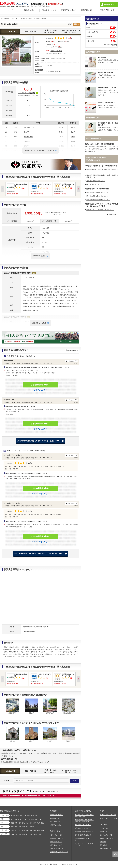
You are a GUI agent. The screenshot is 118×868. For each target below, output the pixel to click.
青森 (17, 816)
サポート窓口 (104, 832)
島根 (24, 830)
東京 (12, 819)
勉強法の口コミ (9, 400)
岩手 (29, 816)
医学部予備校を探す (108, 10)
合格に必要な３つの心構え (96, 181)
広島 (12, 830)
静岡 (35, 823)
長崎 (20, 834)
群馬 (32, 819)
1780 (113, 36)
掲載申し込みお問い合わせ (108, 838)
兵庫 (16, 827)
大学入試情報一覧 (55, 822)
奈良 (27, 827)
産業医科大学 (28, 137)
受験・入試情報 (30, 31)
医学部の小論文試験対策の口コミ (98, 200)
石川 (20, 823)
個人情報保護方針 (106, 849)
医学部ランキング (49, 10)
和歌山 (32, 827)
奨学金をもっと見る (39, 323)
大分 (27, 834)
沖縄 (40, 834)
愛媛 (31, 830)
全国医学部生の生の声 (56, 825)
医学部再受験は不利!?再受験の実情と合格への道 (84, 816)
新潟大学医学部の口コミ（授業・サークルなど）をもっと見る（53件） (39, 554)
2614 (113, 32)
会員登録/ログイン (110, 5)
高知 (42, 830)
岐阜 (39, 823)
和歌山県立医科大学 (69, 713)
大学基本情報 (10, 31)
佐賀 (16, 834)
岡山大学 (27, 132)
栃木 (36, 819)
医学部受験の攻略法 (69, 10)
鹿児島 (36, 834)
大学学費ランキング (56, 845)
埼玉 (21, 819)
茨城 (29, 819)
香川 (35, 830)
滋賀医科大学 (50, 713)
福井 (27, 823)
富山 (24, 823)
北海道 (13, 816)
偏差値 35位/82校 (56, 51)
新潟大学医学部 (7, 762)
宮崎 (31, 834)
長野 (16, 823)
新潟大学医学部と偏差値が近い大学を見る (39, 150)
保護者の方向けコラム (94, 184)
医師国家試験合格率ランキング (59, 852)
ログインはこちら (41, 390)
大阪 (12, 827)
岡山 (16, 830)
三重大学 (31, 713)
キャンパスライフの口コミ (71, 31)
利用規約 (103, 842)
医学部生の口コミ (88, 10)
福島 (36, 816)
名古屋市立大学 (29, 127)
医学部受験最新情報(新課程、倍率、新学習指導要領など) (84, 821)
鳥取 (27, 830)
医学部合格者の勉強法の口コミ (97, 192)
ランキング (28, 93)
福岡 (12, 834)
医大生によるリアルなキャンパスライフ (100, 210)
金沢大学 (50, 741)
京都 (20, 827)
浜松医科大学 (12, 713)
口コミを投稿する (73, 350)
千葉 (25, 819)
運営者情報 (104, 845)
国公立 (77, 24)
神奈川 (17, 819)
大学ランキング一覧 (56, 835)
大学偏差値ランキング (56, 838)
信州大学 (12, 741)
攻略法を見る (113, 214)
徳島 (39, 830)
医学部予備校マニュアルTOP (109, 818)
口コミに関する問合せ (107, 835)
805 (113, 41)
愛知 (31, 823)
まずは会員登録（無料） (41, 385)
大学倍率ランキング (56, 842)
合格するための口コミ (51, 31)
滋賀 (24, 827)
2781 (113, 27)
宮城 (32, 816)
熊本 (24, 834)
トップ (10, 10)
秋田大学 (69, 741)
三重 (42, 823)
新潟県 (70, 24)
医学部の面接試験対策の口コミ (97, 196)
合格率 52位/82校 (56, 71)
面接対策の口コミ (10, 361)
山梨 (40, 819)
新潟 (12, 823)
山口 (20, 830)
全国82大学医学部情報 (56, 815)
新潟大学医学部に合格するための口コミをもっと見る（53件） (39, 441)
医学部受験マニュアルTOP (108, 815)
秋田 (21, 816)
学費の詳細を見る (39, 256)
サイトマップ (104, 828)
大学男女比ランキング (56, 849)
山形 (25, 816)
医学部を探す (30, 10)
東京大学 (31, 741)
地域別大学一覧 (54, 818)
